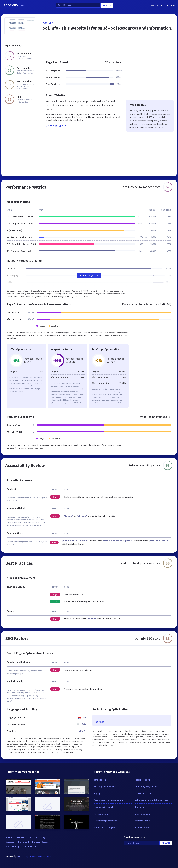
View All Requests (89, 276)
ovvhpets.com (142, 827)
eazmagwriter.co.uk (104, 807)
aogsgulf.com (100, 793)
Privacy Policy (12, 846)
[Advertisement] (108, 48)
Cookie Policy (29, 846)
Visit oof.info (56, 126)
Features (20, 837)
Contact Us (33, 837)
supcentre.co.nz (142, 780)
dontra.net (140, 807)
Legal (44, 837)
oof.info (48, 23)
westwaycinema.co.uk (105, 786)
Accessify (13, 5)
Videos (9, 837)
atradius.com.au (143, 821)
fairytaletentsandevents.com (108, 800)
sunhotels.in (100, 780)
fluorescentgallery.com (105, 821)
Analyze (107, 5)
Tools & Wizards (156, 5)
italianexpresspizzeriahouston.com (152, 800)
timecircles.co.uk (143, 793)
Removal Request (41, 842)
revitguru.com (101, 814)
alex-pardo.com (142, 814)
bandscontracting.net (105, 827)
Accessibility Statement (17, 842)
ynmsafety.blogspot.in (146, 786)
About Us (171, 5)
